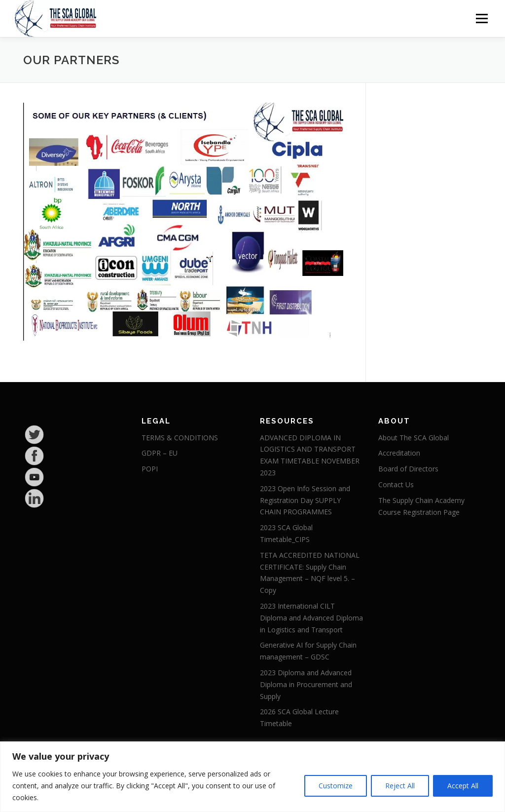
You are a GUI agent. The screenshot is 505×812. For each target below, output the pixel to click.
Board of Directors (408, 469)
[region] (252, 777)
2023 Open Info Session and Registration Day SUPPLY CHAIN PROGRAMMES (305, 500)
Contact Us (396, 484)
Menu (482, 19)
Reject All (400, 786)
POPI (150, 469)
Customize (336, 786)
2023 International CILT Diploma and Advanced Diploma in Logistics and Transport (311, 618)
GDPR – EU (160, 453)
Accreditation (399, 453)
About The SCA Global (414, 438)
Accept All (463, 786)
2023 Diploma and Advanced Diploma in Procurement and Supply (306, 684)
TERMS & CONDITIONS (180, 438)
